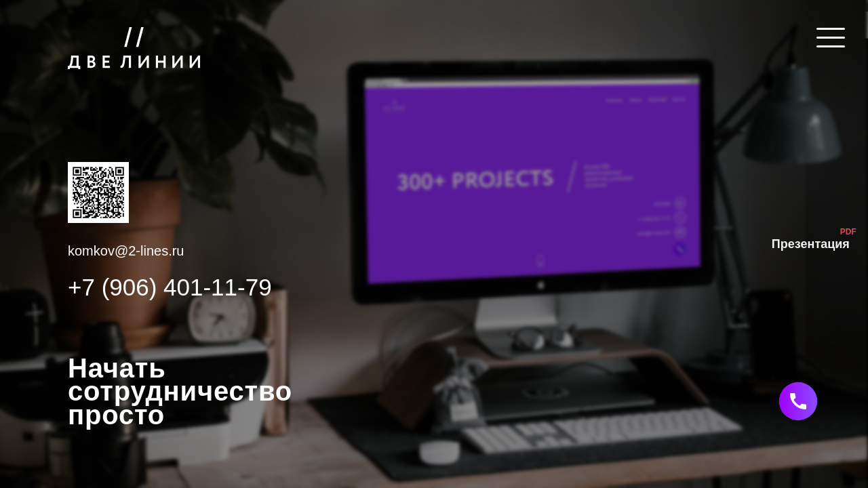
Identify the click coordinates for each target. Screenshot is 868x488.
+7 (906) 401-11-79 (170, 287)
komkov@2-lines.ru (126, 251)
